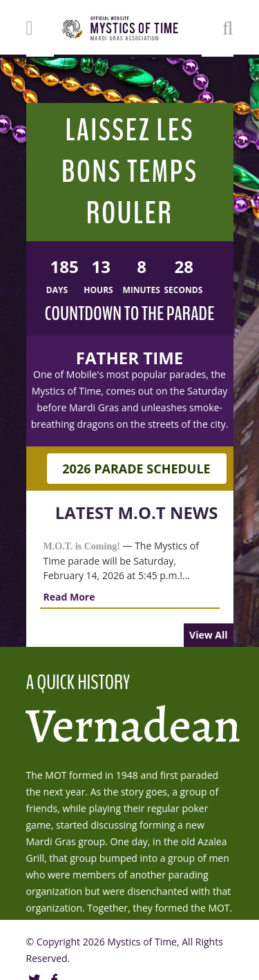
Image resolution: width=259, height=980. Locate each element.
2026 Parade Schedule (136, 469)
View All (208, 635)
